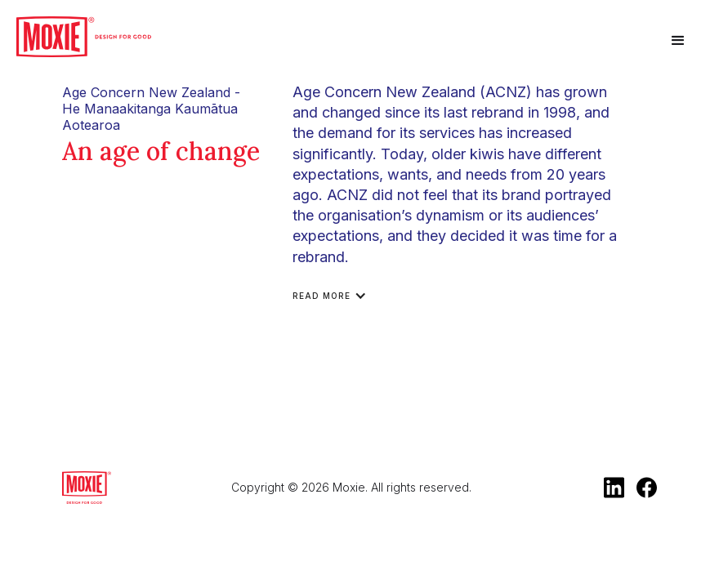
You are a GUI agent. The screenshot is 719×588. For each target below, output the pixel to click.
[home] (84, 37)
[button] (678, 41)
